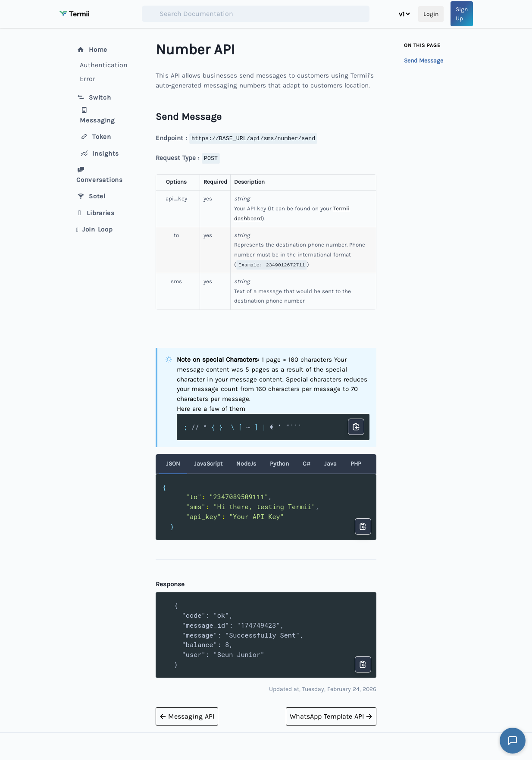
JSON (173, 464)
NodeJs (246, 464)
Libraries (95, 213)
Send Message (424, 61)
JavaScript (208, 464)
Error (88, 79)
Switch (94, 97)
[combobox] (256, 14)
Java (330, 464)
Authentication (102, 65)
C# (307, 464)
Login (431, 14)
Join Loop (95, 229)
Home (92, 50)
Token (95, 137)
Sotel (91, 196)
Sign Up (462, 14)
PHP (356, 464)
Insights (99, 153)
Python (279, 464)
